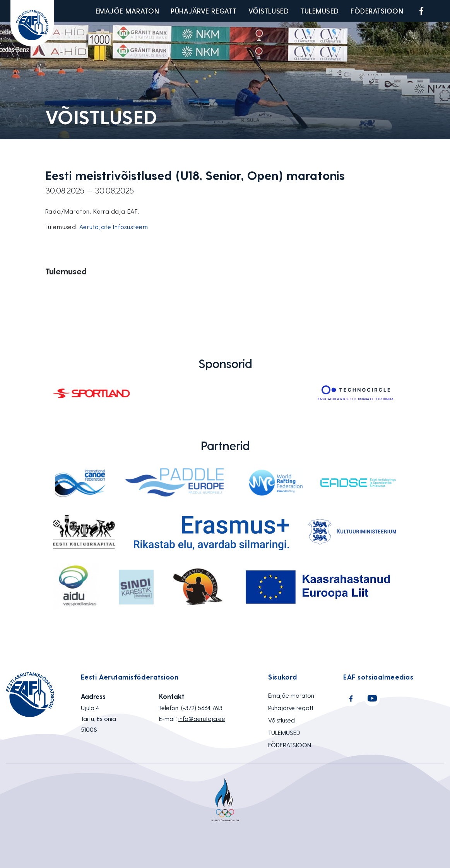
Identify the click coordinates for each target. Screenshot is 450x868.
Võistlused (269, 11)
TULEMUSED (320, 11)
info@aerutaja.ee (202, 718)
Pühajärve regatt (204, 11)
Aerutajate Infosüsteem (114, 227)
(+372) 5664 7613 (202, 708)
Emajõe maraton (127, 11)
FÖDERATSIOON (377, 11)
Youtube (440, 11)
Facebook (421, 11)
